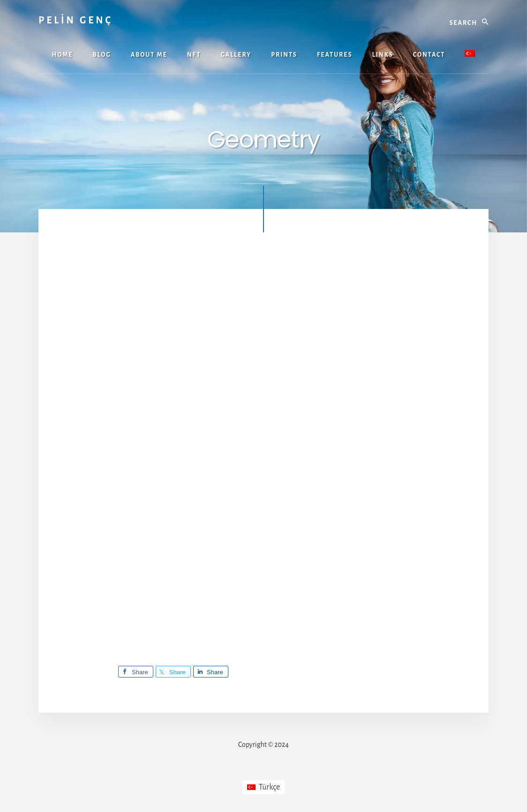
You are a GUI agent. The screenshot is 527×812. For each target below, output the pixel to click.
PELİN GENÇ (76, 20)
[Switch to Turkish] (470, 55)
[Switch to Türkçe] (264, 787)
